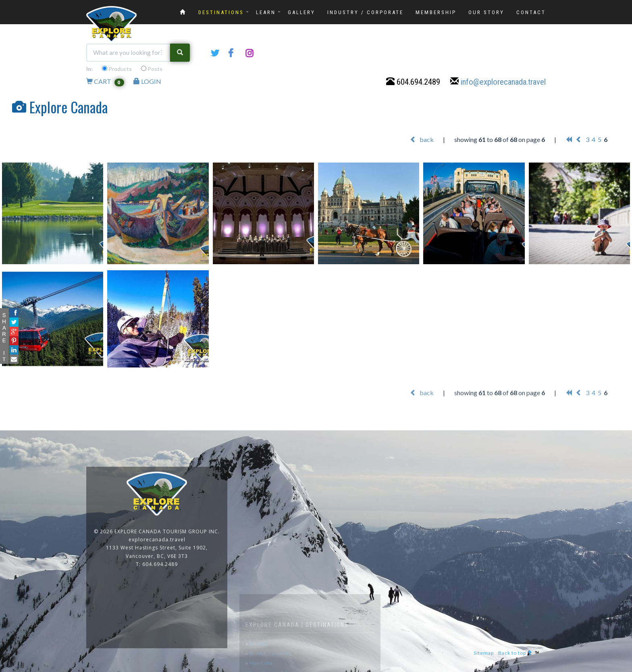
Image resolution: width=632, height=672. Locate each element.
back (422, 140)
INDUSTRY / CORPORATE (365, 12)
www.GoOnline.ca (604, 667)
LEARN (266, 12)
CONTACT (531, 12)
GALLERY (301, 12)
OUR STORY (486, 12)
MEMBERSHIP (436, 12)
